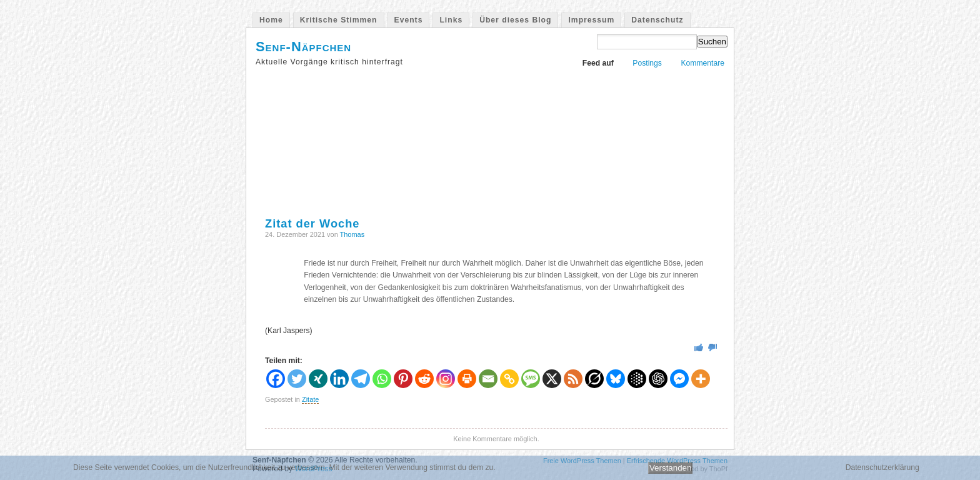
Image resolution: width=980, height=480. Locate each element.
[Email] (488, 379)
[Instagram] (446, 379)
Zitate (310, 399)
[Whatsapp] (382, 379)
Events (409, 20)
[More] (701, 379)
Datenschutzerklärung (882, 467)
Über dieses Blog (515, 20)
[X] (552, 379)
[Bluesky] (616, 379)
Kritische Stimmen (339, 20)
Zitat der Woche (312, 223)
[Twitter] (297, 379)
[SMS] (531, 379)
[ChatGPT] (658, 379)
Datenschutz (657, 20)
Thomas (352, 234)
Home (271, 20)
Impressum (591, 20)
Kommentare (702, 63)
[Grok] (594, 379)
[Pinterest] (403, 379)
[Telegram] (361, 379)
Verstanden (670, 468)
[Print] (467, 379)
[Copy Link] (509, 379)
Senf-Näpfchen (303, 47)
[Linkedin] (339, 379)
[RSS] (573, 379)
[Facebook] (276, 379)
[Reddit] (424, 379)
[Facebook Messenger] (679, 379)
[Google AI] (637, 379)
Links (451, 20)
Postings (647, 63)
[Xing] (318, 379)
